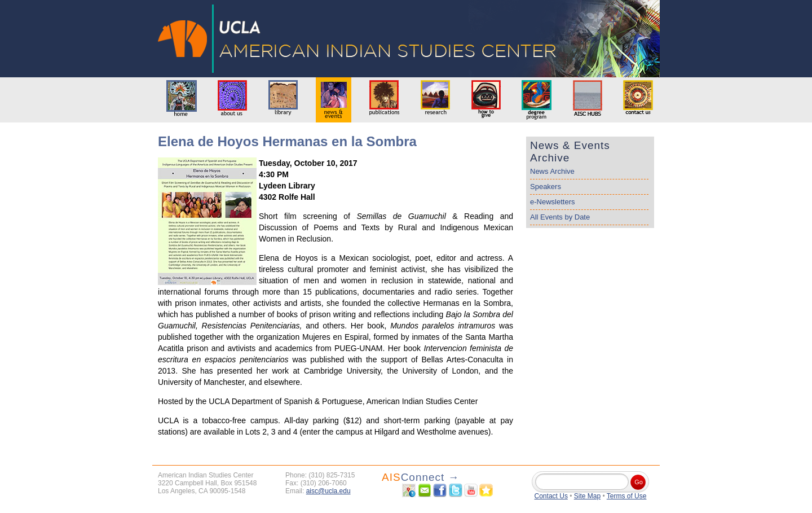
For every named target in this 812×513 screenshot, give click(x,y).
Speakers (546, 187)
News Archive (552, 171)
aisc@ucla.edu (328, 491)
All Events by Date (560, 217)
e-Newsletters (552, 202)
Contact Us (551, 496)
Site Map (587, 496)
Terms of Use (627, 496)
